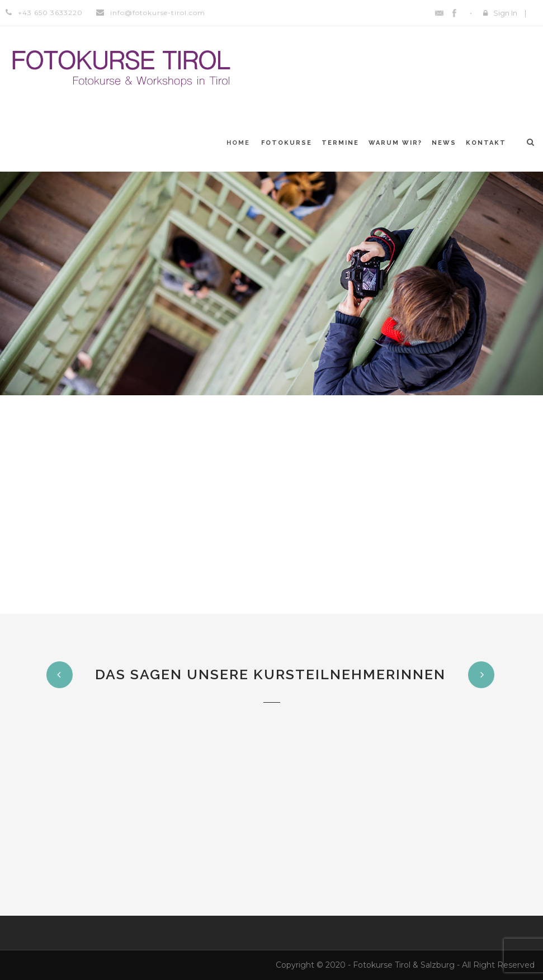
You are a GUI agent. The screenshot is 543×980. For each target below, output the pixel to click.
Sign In (505, 13)
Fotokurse (287, 143)
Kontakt (486, 143)
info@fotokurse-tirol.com (158, 13)
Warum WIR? (395, 143)
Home (238, 143)
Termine (340, 143)
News (444, 143)
